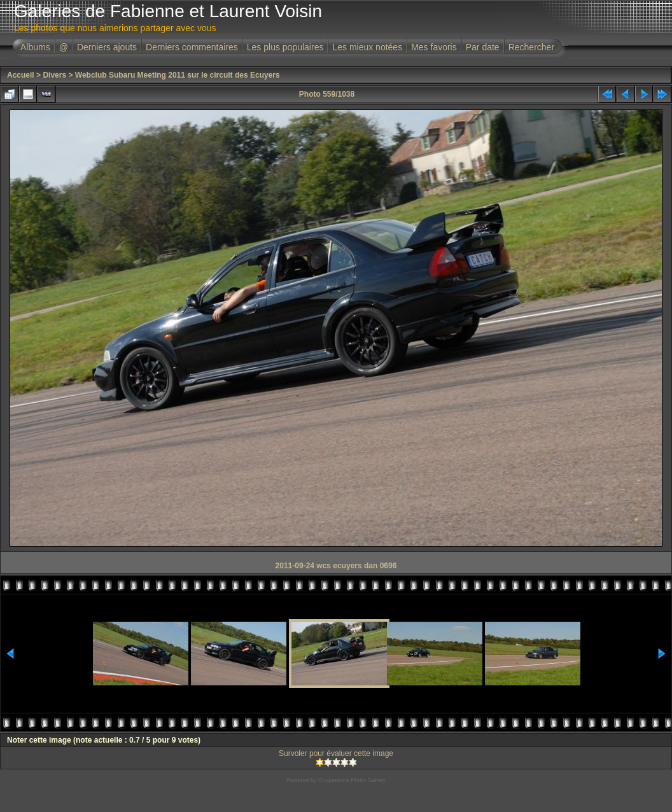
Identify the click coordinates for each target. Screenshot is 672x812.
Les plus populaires (285, 47)
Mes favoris (434, 47)
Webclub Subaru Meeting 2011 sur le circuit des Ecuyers (178, 75)
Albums (35, 47)
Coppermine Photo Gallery (352, 780)
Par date (483, 47)
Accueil (21, 75)
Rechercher (531, 47)
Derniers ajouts (107, 47)
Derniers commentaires (192, 47)
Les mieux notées (367, 47)
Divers (54, 75)
